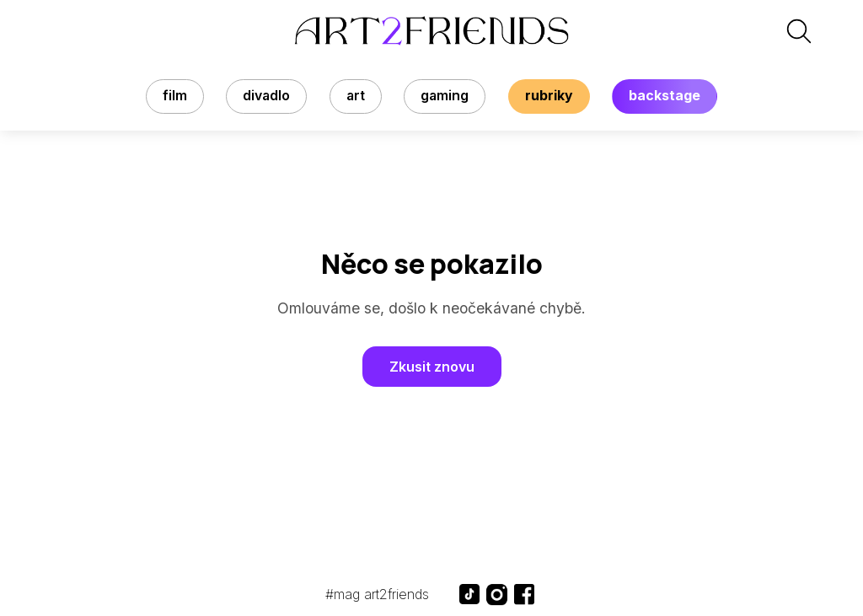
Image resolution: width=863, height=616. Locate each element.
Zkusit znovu (432, 367)
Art (356, 96)
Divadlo (266, 96)
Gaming (445, 96)
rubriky (549, 96)
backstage (665, 96)
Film (175, 96)
